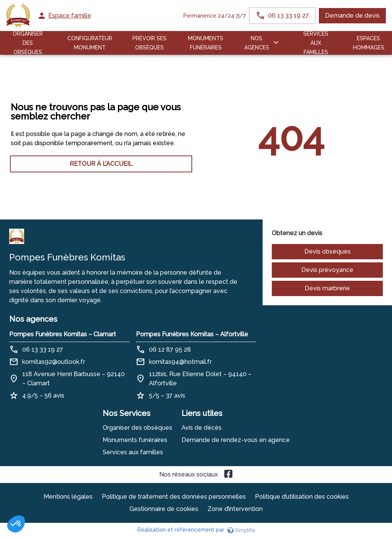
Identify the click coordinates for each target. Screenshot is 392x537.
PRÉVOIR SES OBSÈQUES (149, 43)
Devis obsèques (327, 251)
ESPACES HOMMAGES (369, 43)
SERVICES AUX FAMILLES (316, 43)
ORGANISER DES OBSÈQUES (28, 43)
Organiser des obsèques (137, 428)
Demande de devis (352, 16)
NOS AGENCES (257, 43)
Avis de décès (202, 428)
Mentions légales (68, 497)
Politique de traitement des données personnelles (174, 497)
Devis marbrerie (327, 288)
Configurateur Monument (90, 43)
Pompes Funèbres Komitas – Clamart (63, 334)
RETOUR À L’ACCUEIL (101, 164)
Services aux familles (133, 452)
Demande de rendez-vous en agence (236, 440)
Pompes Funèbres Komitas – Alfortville (192, 334)
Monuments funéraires (206, 43)
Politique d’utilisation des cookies (302, 497)
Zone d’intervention (235, 509)
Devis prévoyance (327, 270)
